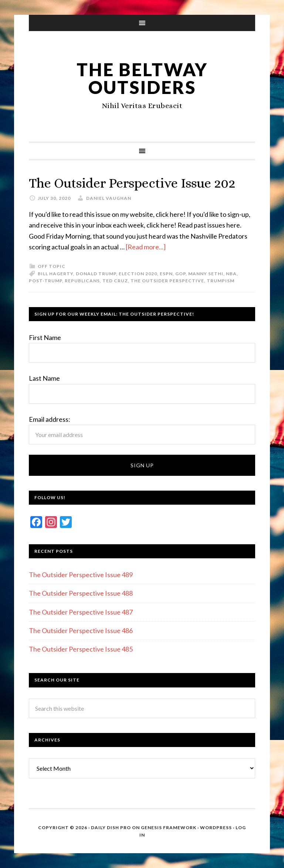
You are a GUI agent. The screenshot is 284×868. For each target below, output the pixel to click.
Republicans (82, 281)
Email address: (50, 419)
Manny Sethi (206, 274)
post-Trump (45, 281)
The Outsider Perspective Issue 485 (81, 649)
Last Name (44, 378)
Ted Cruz (115, 281)
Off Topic (52, 266)
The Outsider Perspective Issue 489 (81, 575)
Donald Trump (96, 274)
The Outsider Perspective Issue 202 (132, 183)
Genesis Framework (169, 827)
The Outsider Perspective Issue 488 (81, 593)
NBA (231, 274)
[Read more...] (146, 247)
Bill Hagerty (55, 274)
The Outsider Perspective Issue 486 (81, 630)
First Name (45, 337)
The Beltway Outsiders (142, 78)
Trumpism (221, 281)
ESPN (166, 274)
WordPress (216, 827)
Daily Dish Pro (111, 827)
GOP (180, 274)
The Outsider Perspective (167, 281)
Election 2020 (138, 274)
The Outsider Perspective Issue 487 (81, 612)
